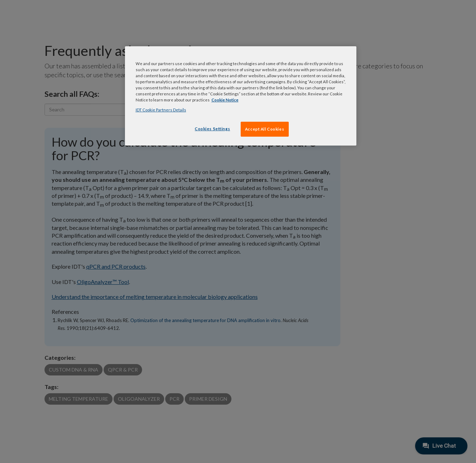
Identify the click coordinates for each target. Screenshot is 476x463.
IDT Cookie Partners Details (161, 110)
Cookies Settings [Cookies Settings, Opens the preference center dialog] (212, 129)
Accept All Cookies (265, 129)
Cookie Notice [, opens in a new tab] (225, 100)
